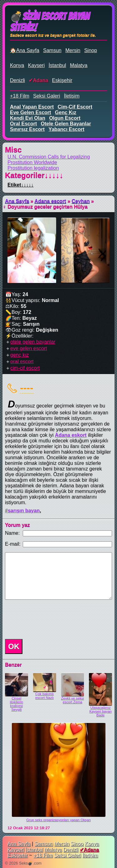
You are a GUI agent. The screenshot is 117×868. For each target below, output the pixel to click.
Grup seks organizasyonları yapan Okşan (58, 820)
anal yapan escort (32, 107)
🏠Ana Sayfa (25, 50)
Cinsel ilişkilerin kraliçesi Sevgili (17, 704)
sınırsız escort (27, 129)
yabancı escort (67, 129)
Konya (17, 65)
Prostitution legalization (33, 168)
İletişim (72, 96)
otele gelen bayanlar (66, 124)
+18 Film (20, 96)
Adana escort (50, 201)
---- (27, 388)
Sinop (91, 50)
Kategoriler (34, 175)
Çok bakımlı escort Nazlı (44, 696)
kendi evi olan (28, 118)
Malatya (79, 65)
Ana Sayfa (17, 201)
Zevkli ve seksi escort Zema (73, 700)
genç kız (66, 112)
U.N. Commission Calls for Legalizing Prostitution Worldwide (49, 160)
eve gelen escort (31, 112)
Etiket (21, 185)
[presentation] (50, 619)
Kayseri (36, 65)
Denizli (17, 80)
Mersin (73, 50)
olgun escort (65, 118)
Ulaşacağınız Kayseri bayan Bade (100, 711)
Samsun (52, 50)
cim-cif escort (75, 107)
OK (14, 646)
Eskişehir (62, 80)
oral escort (23, 124)
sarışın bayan (24, 511)
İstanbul (57, 65)
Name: (12, 533)
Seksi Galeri (46, 96)
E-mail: (13, 544)
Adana (40, 80)
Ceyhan (81, 201)
